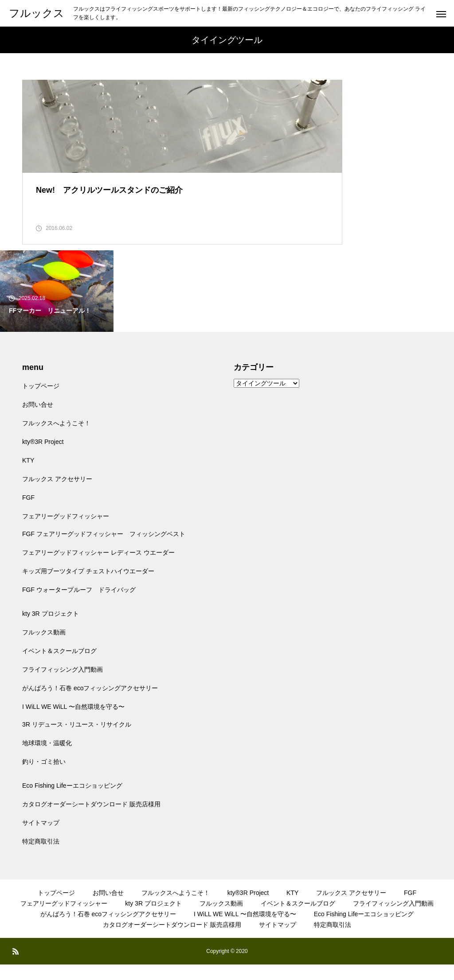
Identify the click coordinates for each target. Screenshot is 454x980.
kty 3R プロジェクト (51, 629)
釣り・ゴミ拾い (44, 777)
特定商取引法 (41, 857)
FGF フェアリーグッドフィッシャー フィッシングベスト (104, 549)
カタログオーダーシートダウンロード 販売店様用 (91, 820)
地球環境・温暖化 (47, 758)
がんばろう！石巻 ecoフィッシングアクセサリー (90, 704)
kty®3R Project (43, 457)
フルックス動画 (44, 648)
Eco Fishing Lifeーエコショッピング (72, 801)
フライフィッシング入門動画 (63, 685)
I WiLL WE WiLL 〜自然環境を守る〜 (73, 722)
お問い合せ (38, 420)
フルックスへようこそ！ (56, 439)
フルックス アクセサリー (57, 494)
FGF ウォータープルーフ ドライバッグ (79, 605)
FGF (28, 513)
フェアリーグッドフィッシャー (66, 532)
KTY (28, 476)
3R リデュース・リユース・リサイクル (77, 740)
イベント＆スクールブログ (59, 666)
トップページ (41, 401)
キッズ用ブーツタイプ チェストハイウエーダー (88, 587)
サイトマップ (41, 838)
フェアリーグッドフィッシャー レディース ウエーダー (98, 568)
